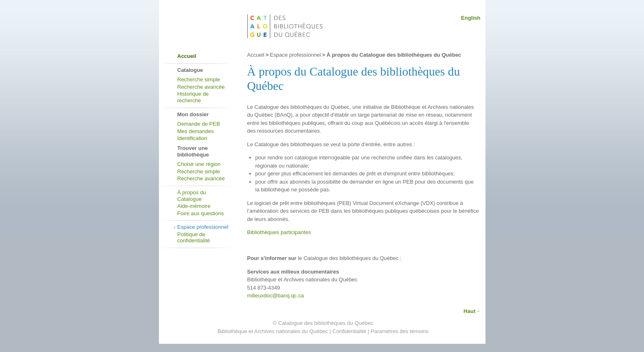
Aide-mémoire (194, 206)
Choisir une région (199, 164)
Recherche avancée (201, 87)
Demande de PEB (199, 124)
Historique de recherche (193, 97)
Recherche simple (199, 79)
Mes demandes (196, 131)
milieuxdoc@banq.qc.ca (276, 296)
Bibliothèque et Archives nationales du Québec (273, 331)
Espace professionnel (203, 227)
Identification (192, 138)
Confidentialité (349, 331)
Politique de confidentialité (194, 238)
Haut (470, 311)
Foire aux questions (201, 213)
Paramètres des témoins (399, 331)
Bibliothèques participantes (279, 232)
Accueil (187, 56)
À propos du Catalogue (192, 196)
